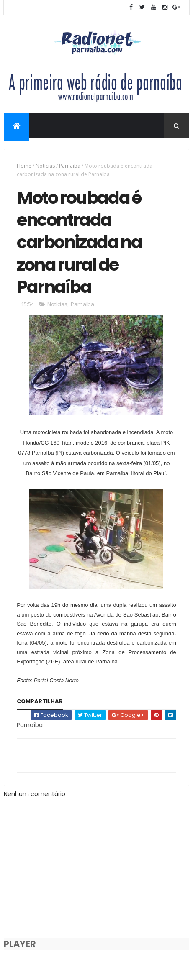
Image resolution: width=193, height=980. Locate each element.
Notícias (45, 166)
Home (24, 166)
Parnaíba (70, 166)
